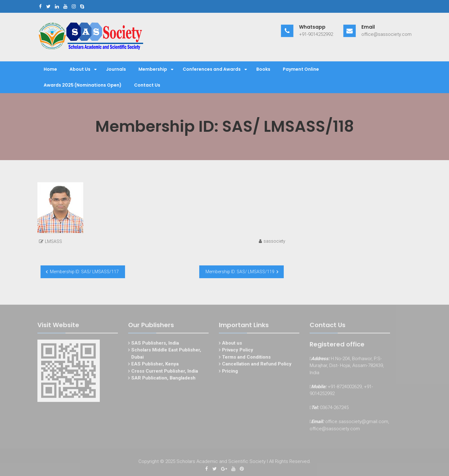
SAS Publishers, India (155, 344)
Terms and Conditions (246, 358)
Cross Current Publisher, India (165, 372)
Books (263, 69)
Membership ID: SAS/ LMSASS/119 (240, 272)
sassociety (274, 241)
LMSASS (53, 241)
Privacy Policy (238, 351)
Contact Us (147, 85)
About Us (80, 69)
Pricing (230, 372)
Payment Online (301, 69)
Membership (153, 69)
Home (50, 69)
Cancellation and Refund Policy (257, 365)
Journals (116, 69)
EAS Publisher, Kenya (155, 365)
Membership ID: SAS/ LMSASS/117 (84, 272)
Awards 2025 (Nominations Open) (83, 85)
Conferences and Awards (212, 69)
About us (232, 344)
